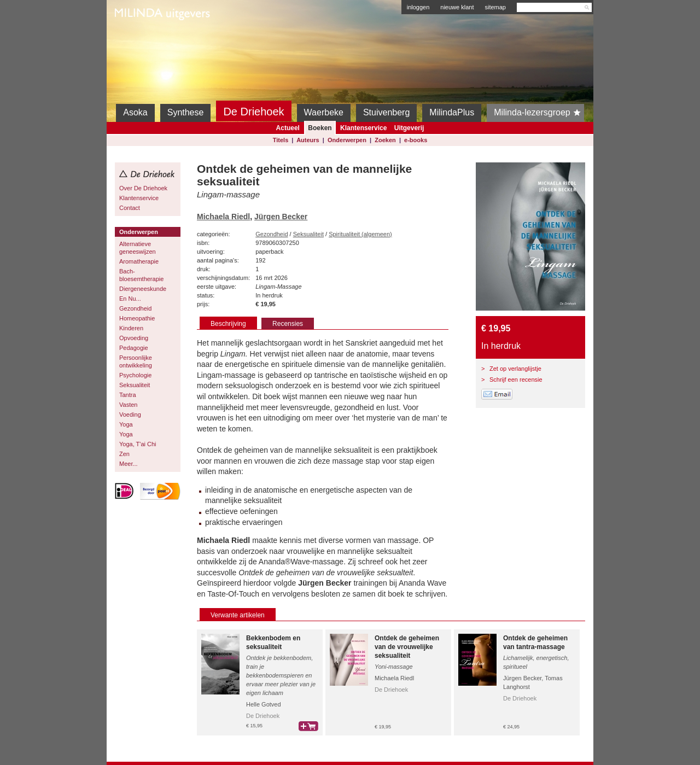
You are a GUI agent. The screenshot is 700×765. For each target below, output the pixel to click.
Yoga (126, 424)
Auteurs (308, 140)
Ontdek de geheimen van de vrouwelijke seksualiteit (407, 647)
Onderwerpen (347, 140)
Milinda (138, 39)
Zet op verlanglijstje (515, 369)
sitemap (495, 7)
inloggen (418, 7)
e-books (416, 140)
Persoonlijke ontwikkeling (136, 361)
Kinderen (131, 328)
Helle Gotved (264, 704)
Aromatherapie (139, 261)
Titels (281, 140)
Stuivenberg (386, 112)
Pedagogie (134, 348)
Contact (130, 208)
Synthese (186, 112)
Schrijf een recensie (516, 379)
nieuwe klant (457, 7)
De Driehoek (253, 112)
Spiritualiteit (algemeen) (360, 234)
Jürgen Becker (281, 217)
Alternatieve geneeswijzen (138, 248)
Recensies (288, 324)
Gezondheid (135, 308)
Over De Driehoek (143, 188)
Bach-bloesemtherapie (141, 275)
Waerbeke (324, 112)
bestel (308, 726)
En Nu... (130, 299)
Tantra (128, 395)
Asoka (135, 112)
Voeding (130, 414)
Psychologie (135, 375)
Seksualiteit (135, 385)
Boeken (320, 128)
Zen (124, 454)
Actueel (288, 128)
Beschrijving (228, 324)
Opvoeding (134, 338)
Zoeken (385, 140)
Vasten (128, 405)
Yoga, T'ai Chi (138, 444)
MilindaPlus (452, 112)
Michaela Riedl (223, 217)
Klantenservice (363, 128)
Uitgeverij (409, 128)
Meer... (129, 464)
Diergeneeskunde (143, 289)
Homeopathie (137, 318)
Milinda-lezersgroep (539, 113)
